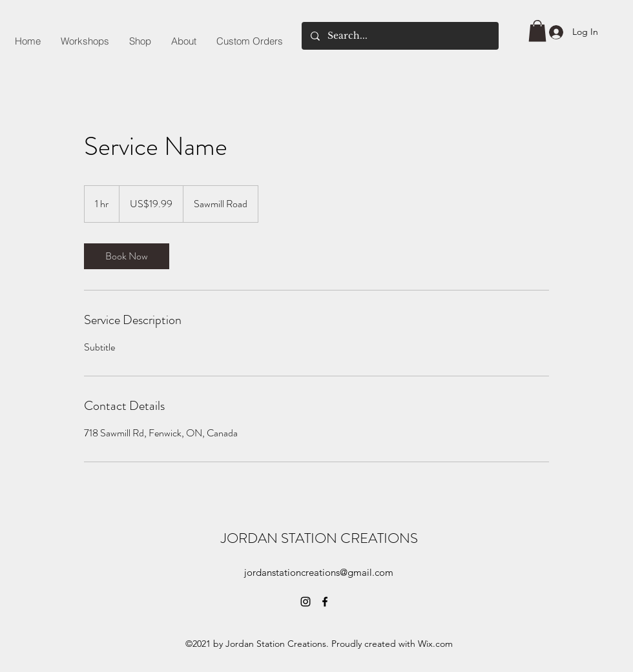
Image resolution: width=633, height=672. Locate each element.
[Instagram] (306, 602)
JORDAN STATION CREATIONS (319, 538)
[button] (537, 31)
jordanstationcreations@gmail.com (319, 572)
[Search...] (400, 36)
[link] (127, 256)
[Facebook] (325, 602)
